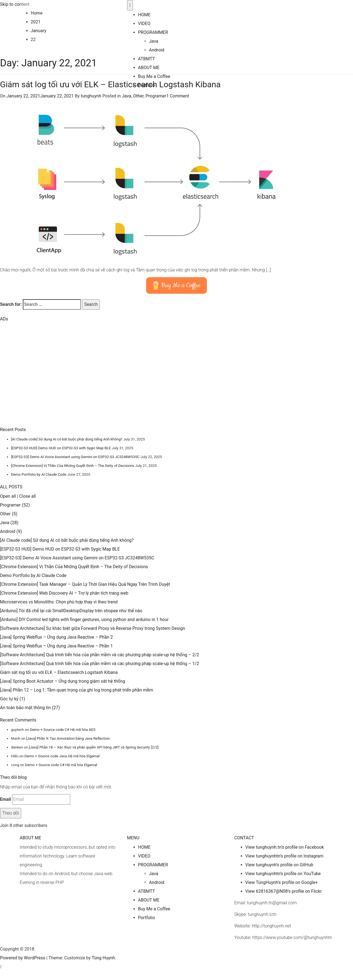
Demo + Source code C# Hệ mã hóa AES (62, 730)
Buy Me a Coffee (154, 76)
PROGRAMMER (153, 32)
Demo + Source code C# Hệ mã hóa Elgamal (61, 765)
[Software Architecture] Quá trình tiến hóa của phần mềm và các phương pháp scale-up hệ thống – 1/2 (99, 664)
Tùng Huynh (31, 4)
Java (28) (9, 523)
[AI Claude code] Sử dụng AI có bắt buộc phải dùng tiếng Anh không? (67, 439)
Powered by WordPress (23, 958)
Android (157, 50)
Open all (8, 496)
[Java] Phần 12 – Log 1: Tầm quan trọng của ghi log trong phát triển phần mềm (77, 690)
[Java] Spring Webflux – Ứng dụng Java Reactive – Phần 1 (56, 646)
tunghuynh (91, 96)
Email (6, 799)
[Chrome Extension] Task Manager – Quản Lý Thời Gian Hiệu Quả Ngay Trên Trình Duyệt (85, 584)
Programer (156, 96)
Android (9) (11, 531)
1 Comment (178, 96)
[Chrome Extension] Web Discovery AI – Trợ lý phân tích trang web (64, 593)
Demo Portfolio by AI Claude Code (39, 474)
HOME (144, 15)
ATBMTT (147, 59)
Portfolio (147, 85)
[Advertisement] (41, 380)
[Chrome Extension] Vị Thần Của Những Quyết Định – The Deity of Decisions (73, 466)
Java (154, 41)
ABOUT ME (149, 68)
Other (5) (9, 514)
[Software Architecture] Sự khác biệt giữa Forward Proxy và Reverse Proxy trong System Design (93, 628)
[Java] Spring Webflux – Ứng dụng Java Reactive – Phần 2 (56, 637)
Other (138, 96)
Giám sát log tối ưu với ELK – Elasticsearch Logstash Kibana (59, 672)
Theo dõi (11, 813)
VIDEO (144, 24)
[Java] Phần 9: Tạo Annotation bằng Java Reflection (68, 738)
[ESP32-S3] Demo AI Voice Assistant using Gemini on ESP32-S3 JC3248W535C (75, 457)
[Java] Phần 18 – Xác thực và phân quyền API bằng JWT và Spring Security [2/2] (94, 747)
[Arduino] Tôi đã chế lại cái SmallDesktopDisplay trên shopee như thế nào (71, 611)
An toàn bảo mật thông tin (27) (30, 708)
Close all (28, 496)
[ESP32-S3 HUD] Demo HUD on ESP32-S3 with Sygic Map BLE (61, 448)
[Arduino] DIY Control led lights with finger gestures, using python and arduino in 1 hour (84, 620)
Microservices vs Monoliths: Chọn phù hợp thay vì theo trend (59, 602)
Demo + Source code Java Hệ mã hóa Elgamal (62, 756)
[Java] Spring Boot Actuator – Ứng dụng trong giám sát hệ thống (63, 681)
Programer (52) (15, 505)
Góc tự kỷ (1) (13, 699)
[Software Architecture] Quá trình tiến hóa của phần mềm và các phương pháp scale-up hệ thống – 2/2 (99, 655)
